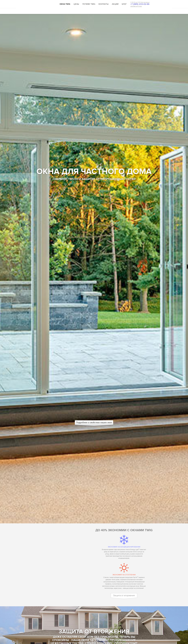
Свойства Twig (45, 11)
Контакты (104, 4)
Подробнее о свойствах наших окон (94, 422)
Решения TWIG (76, 11)
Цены (76, 4)
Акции (115, 4)
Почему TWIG (89, 4)
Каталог (88, 11)
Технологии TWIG (60, 11)
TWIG (47, 4)
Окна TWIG (65, 4)
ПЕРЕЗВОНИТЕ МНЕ (136, 7)
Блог (124, 4)
